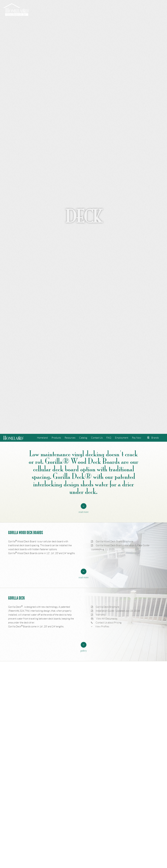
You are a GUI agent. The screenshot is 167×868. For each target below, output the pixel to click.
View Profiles (100, 627)
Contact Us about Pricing (106, 623)
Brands (153, 438)
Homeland (42, 438)
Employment (122, 438)
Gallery (84, 651)
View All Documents (104, 619)
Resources (70, 438)
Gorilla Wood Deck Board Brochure (112, 541)
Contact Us (97, 438)
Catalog (83, 438)
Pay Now (137, 438)
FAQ (109, 438)
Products (56, 438)
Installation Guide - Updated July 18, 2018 (115, 611)
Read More (84, 512)
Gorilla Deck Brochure (105, 607)
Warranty (98, 615)
